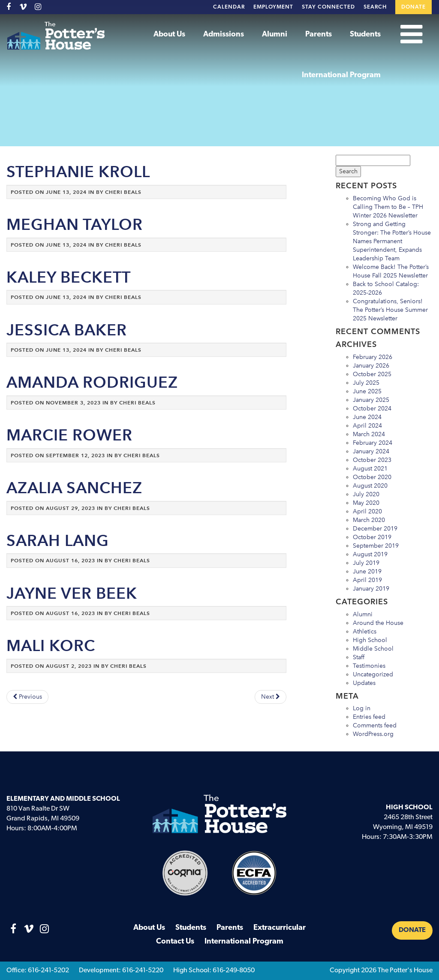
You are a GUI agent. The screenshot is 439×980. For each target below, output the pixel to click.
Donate (413, 7)
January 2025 (371, 400)
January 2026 (371, 366)
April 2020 (367, 511)
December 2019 (375, 529)
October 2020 (372, 477)
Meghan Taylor (75, 225)
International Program (341, 75)
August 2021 (370, 469)
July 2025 (366, 383)
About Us (169, 35)
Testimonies (369, 666)
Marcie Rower (69, 435)
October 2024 (372, 409)
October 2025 (372, 374)
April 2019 (367, 580)
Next (271, 697)
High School (370, 640)
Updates (364, 683)
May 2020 (366, 503)
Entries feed (369, 717)
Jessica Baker (67, 330)
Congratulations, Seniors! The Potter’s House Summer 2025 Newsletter (390, 310)
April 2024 (367, 426)
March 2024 (369, 434)
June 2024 (367, 417)
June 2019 (367, 571)
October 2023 (372, 460)
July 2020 (366, 494)
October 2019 (372, 537)
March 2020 (369, 520)
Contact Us (175, 942)
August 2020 (370, 486)
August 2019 (370, 554)
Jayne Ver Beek (72, 593)
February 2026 (373, 357)
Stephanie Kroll (78, 172)
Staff (359, 657)
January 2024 (371, 451)
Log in (362, 708)
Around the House (378, 623)
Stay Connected (328, 7)
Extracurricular (280, 928)
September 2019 (376, 546)
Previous (27, 697)
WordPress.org (373, 734)
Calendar (229, 7)
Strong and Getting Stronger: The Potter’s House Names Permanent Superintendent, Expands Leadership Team (392, 241)
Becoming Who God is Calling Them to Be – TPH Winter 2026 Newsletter (388, 207)
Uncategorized (373, 674)
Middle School (373, 649)
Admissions (224, 35)
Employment (273, 7)
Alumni (275, 35)
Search (375, 7)
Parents (319, 35)
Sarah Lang (58, 541)
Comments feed (375, 725)
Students (365, 35)
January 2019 (371, 589)
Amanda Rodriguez (92, 382)
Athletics (365, 632)
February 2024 (373, 443)
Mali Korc (51, 646)
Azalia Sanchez (74, 488)
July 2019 (366, 563)
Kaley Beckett (69, 277)
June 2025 (367, 391)
